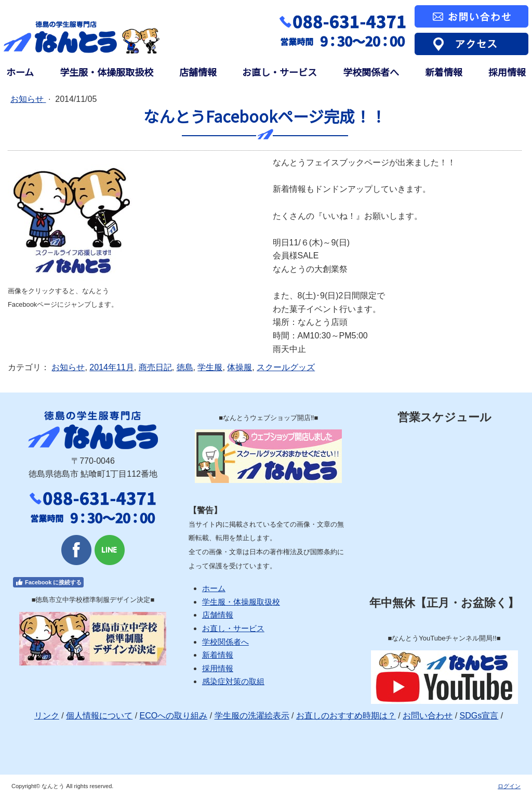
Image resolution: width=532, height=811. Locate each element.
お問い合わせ (428, 716)
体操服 (240, 367)
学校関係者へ (371, 72)
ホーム (20, 72)
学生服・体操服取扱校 (107, 72)
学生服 (210, 367)
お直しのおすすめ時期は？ (346, 716)
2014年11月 (111, 367)
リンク (47, 716)
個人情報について (99, 716)
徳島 (185, 367)
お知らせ (28, 99)
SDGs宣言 (479, 716)
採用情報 (507, 72)
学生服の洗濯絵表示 (252, 716)
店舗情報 (198, 72)
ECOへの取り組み (174, 716)
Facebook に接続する (48, 582)
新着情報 (444, 72)
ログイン (509, 786)
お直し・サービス (280, 72)
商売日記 (155, 367)
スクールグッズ (286, 367)
